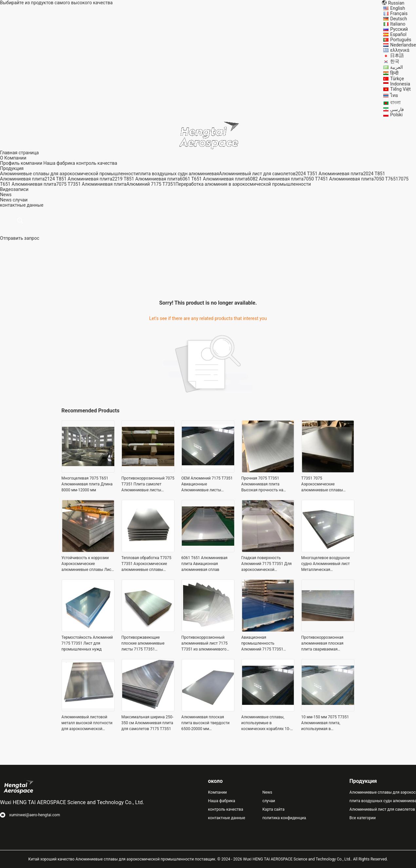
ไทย (394, 95)
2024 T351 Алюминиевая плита (329, 174)
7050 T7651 (386, 179)
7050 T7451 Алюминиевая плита (339, 179)
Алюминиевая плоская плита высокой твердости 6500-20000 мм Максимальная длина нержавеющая (206, 723)
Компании (217, 792)
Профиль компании (21, 163)
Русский (399, 29)
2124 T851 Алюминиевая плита (78, 179)
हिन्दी (394, 73)
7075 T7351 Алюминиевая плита (91, 184)
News (6, 200)
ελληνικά (400, 50)
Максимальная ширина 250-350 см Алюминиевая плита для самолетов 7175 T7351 (148, 723)
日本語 (397, 55)
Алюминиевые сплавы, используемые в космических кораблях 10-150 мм (266, 723)
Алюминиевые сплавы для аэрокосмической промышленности (69, 174)
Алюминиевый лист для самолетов (257, 174)
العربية (397, 67)
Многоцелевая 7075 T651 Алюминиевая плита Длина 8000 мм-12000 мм (87, 484)
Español (398, 34)
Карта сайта (274, 809)
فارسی (397, 109)
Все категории (363, 818)
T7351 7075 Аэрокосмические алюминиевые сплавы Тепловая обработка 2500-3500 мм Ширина (326, 484)
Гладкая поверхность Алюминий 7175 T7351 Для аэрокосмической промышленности (267, 564)
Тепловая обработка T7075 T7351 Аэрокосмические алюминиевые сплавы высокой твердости (147, 564)
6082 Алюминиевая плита (276, 179)
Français (399, 13)
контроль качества (96, 163)
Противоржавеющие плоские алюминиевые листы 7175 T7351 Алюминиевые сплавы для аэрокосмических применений (147, 644)
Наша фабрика (59, 163)
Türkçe (397, 79)
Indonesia (400, 84)
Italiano (398, 24)
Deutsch (398, 19)
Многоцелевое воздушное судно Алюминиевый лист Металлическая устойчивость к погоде (326, 564)
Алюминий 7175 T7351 (151, 184)
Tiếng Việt (400, 89)
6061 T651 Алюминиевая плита (214, 179)
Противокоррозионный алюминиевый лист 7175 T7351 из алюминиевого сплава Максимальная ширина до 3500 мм (205, 644)
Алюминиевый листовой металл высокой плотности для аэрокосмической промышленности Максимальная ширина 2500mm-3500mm (87, 723)
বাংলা (395, 103)
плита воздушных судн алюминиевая (179, 174)
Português (401, 40)
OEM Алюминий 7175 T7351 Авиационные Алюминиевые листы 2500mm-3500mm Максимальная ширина (207, 484)
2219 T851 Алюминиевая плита (146, 179)
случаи (20, 200)
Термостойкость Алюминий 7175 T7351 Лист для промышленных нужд (87, 643)
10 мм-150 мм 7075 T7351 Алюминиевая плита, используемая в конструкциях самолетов (325, 723)
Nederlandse (403, 45)
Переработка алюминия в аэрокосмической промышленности (243, 184)
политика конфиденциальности (284, 818)
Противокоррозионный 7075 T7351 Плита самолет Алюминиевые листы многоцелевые (148, 484)
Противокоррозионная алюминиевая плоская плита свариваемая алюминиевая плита (322, 644)
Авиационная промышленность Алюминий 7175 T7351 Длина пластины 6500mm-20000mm (266, 644)
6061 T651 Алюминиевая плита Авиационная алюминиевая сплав (205, 564)
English (397, 8)
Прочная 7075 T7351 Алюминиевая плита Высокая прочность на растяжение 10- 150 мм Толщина (263, 484)
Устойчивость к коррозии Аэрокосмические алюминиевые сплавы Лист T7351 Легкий (87, 564)
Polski (396, 115)
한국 (395, 61)
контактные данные (227, 818)
